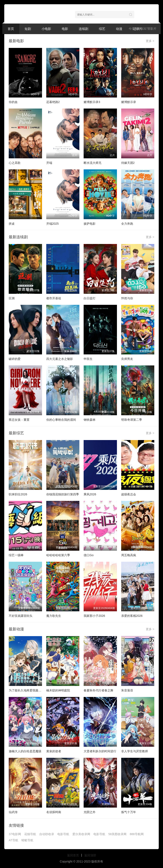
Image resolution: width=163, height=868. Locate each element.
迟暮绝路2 (53, 102)
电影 (65, 29)
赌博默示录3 (92, 102)
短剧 (28, 29)
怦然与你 (127, 298)
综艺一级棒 (16, 555)
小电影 (46, 29)
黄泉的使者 (54, 751)
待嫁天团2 (128, 163)
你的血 (13, 102)
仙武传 (13, 812)
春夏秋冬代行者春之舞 (98, 690)
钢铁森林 (90, 420)
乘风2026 (90, 494)
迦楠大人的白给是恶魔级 (25, 751)
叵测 (12, 298)
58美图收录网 (118, 834)
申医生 (88, 359)
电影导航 (63, 834)
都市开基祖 (54, 298)
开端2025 (53, 224)
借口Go (89, 555)
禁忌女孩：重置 (19, 420)
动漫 (119, 29)
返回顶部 (90, 855)
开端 (49, 163)
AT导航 (13, 840)
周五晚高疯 (129, 555)
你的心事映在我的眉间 (61, 420)
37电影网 (15, 834)
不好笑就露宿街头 (21, 616)
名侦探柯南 (54, 812)
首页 (11, 29)
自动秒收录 (47, 834)
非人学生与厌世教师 (135, 751)
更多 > (150, 41)
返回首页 (73, 855)
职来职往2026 (18, 494)
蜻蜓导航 (27, 840)
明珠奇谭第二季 (132, 420)
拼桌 (12, 224)
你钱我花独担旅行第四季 (63, 494)
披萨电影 (90, 224)
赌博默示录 (129, 102)
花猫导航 (30, 834)
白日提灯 (90, 298)
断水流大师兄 (93, 163)
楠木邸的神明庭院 (58, 690)
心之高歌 (15, 163)
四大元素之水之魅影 (60, 359)
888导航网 (137, 834)
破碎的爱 (15, 359)
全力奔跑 (127, 224)
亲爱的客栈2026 (132, 616)
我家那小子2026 (94, 616)
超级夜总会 (129, 494)
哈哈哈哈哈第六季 (58, 555)
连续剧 (84, 29)
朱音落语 (127, 690)
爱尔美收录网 (81, 834)
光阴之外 (90, 812)
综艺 (102, 29)
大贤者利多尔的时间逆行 (100, 751)
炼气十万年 (129, 812)
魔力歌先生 (54, 616)
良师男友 (127, 359)
